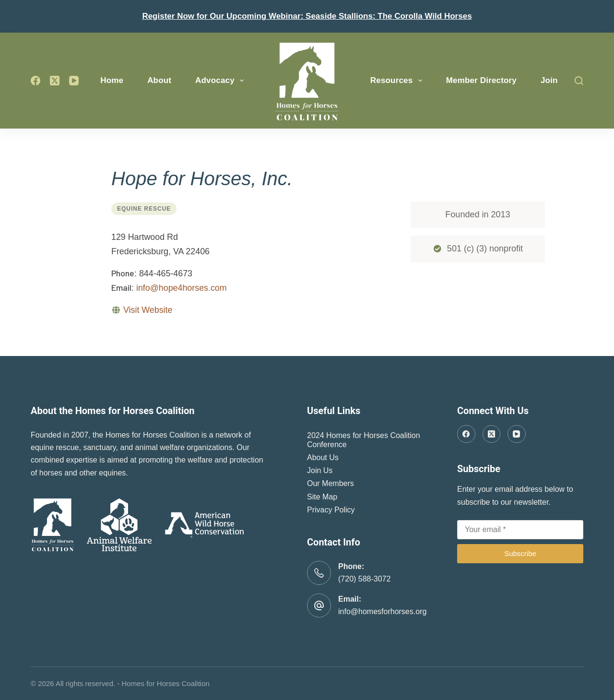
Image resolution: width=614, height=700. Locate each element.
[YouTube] (74, 81)
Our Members (331, 483)
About (159, 80)
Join (549, 80)
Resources (398, 81)
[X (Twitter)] (55, 81)
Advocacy (221, 81)
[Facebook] (35, 81)
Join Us (320, 470)
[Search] (579, 81)
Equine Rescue (144, 209)
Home (112, 80)
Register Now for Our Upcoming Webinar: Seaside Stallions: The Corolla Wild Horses (307, 16)
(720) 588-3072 (364, 579)
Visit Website (148, 310)
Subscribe (520, 553)
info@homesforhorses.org (382, 611)
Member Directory (481, 80)
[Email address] (520, 530)
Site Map (322, 497)
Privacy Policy (331, 510)
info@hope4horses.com (182, 288)
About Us (323, 457)
